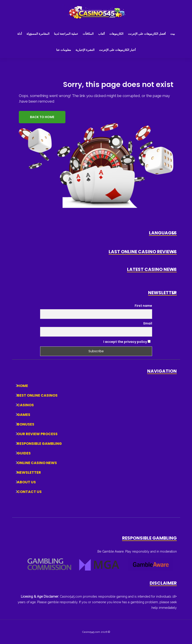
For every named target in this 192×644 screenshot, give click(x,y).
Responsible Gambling (39, 444)
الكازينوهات (116, 34)
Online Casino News (37, 463)
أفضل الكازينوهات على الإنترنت (147, 34)
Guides (24, 453)
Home (23, 386)
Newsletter (29, 472)
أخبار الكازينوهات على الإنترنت (117, 50)
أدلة (20, 34)
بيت (173, 34)
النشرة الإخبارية (85, 50)
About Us (26, 482)
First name (143, 306)
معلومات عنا (64, 50)
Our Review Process (37, 434)
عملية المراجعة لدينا (66, 34)
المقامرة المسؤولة (38, 34)
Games (24, 415)
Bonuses (26, 424)
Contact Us (29, 492)
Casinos (25, 405)
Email (148, 323)
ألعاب (101, 34)
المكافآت (88, 34)
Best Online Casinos (37, 395)
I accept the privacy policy (127, 342)
